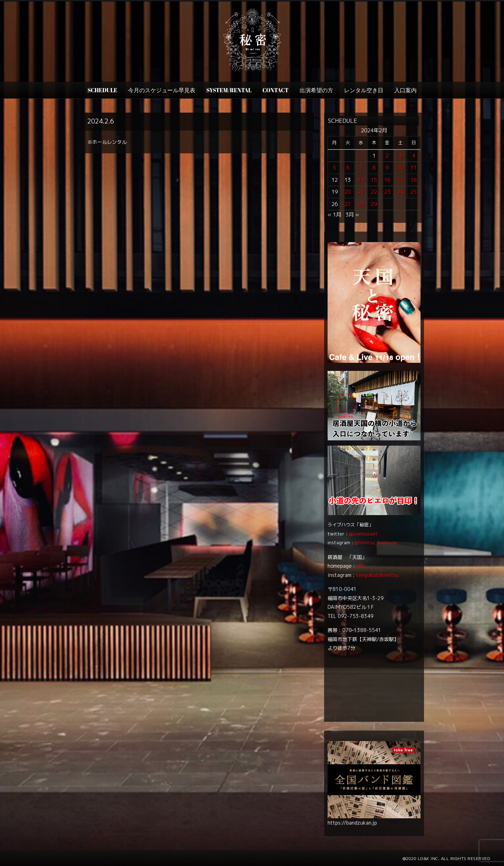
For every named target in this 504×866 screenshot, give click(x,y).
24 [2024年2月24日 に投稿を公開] (401, 192)
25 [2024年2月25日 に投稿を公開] (414, 192)
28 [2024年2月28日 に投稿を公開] (361, 204)
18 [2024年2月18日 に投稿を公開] (414, 180)
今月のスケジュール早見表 (162, 90)
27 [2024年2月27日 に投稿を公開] (348, 204)
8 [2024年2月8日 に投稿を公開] (374, 168)
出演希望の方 (316, 90)
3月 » (352, 215)
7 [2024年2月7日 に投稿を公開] (361, 168)
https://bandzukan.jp (352, 823)
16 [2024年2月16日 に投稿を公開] (387, 180)
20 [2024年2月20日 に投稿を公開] (348, 192)
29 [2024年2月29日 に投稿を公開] (374, 204)
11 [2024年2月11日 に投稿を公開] (414, 168)
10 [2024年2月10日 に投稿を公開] (401, 168)
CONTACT (275, 90)
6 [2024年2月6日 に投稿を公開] (348, 168)
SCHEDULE (102, 90)
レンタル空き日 (364, 90)
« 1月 (334, 215)
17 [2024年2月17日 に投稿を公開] (401, 180)
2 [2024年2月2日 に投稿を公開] (387, 156)
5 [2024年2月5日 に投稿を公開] (334, 168)
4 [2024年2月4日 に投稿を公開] (414, 156)
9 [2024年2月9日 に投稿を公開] (387, 168)
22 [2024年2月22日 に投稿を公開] (374, 192)
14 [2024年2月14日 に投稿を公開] (361, 180)
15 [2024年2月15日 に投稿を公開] (374, 180)
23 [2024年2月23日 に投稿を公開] (387, 192)
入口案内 (405, 90)
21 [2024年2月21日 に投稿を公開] (361, 192)
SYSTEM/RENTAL (229, 90)
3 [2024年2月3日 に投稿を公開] (400, 156)
